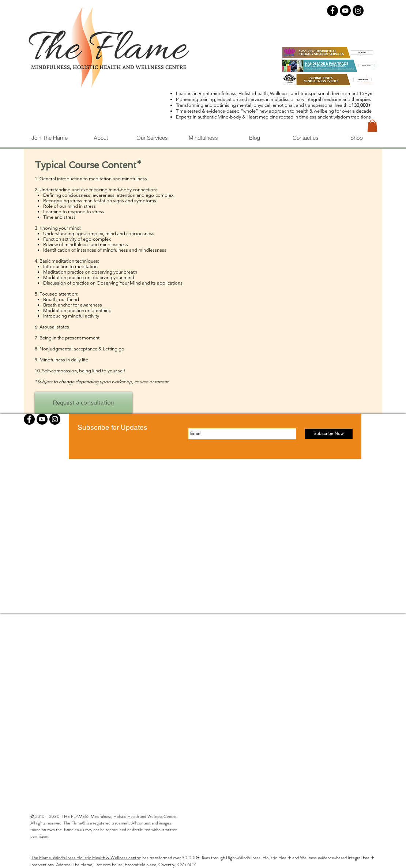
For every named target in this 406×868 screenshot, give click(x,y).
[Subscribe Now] (329, 434)
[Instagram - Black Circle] (358, 11)
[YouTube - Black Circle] (345, 11)
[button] (372, 126)
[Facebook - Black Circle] (332, 11)
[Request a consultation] (84, 403)
